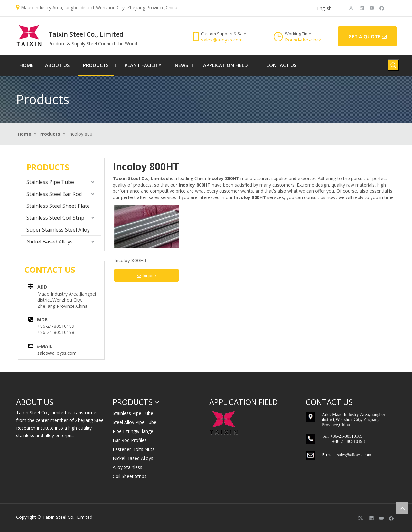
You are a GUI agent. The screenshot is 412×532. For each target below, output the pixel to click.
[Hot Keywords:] (393, 65)
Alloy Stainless (127, 467)
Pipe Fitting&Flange (133, 431)
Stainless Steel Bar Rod (54, 194)
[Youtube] (372, 8)
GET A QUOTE (367, 37)
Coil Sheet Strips (130, 476)
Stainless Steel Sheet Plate (58, 206)
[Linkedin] (362, 8)
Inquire (147, 276)
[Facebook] (382, 8)
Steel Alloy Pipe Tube (135, 422)
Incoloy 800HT (131, 260)
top (402, 508)
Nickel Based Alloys (50, 242)
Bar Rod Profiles (130, 440)
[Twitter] (352, 8)
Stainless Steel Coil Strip (55, 218)
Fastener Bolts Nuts (134, 449)
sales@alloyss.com (57, 353)
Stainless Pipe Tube (50, 182)
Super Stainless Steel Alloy (58, 230)
